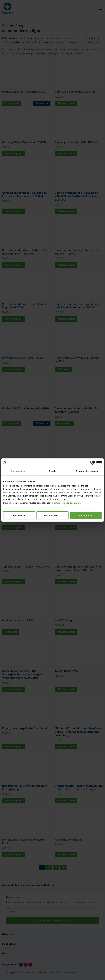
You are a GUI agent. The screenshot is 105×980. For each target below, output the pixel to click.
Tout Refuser (19, 515)
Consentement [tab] (18, 471)
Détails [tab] (53, 471)
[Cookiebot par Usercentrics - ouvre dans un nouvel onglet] (90, 463)
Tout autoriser (86, 515)
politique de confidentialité (67, 503)
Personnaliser (53, 515)
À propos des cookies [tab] (87, 471)
